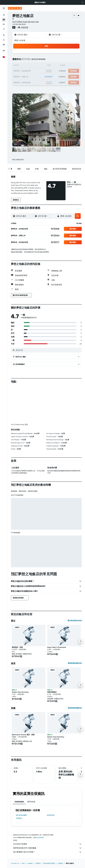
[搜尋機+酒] (4, 29)
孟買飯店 (19, 782)
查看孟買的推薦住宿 (75, 671)
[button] (83, 2)
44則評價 (24, 27)
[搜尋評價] (48, 350)
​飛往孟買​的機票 (21, 779)
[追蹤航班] (4, 40)
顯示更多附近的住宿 (75, 584)
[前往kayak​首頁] (15, 8)
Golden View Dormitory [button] (20, 655)
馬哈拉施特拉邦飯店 (49, 827)
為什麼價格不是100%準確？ (47, 815)
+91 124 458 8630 (19, 24)
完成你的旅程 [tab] (19, 765)
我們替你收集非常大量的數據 (47, 811)
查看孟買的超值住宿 (75, 627)
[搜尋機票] (4, 15)
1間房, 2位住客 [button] (20, 40)
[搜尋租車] (4, 24)
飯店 (23, 827)
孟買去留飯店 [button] (52, 655)
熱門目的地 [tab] (31, 765)
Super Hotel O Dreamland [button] (57, 611)
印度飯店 (38, 827)
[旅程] (4, 51)
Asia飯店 (30, 827)
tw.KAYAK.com (15, 827)
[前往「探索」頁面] (4, 35)
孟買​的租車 (51, 779)
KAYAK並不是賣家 (47, 807)
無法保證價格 (40, 801)
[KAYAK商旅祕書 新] (4, 44)
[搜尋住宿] (4, 20)
